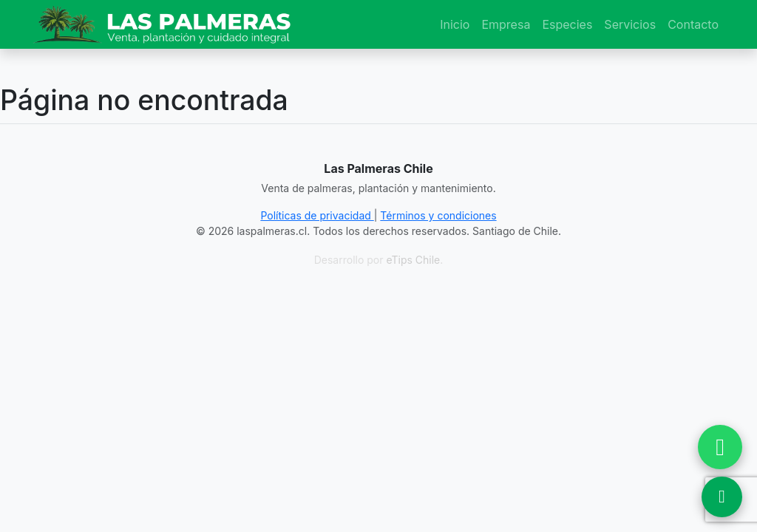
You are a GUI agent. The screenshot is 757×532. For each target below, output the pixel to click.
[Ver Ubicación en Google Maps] (722, 497)
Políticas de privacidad (317, 215)
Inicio (455, 24)
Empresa (506, 24)
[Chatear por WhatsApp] (720, 447)
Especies (567, 24)
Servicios (630, 24)
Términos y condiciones (438, 215)
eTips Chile (413, 260)
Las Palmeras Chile (378, 168)
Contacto (693, 24)
